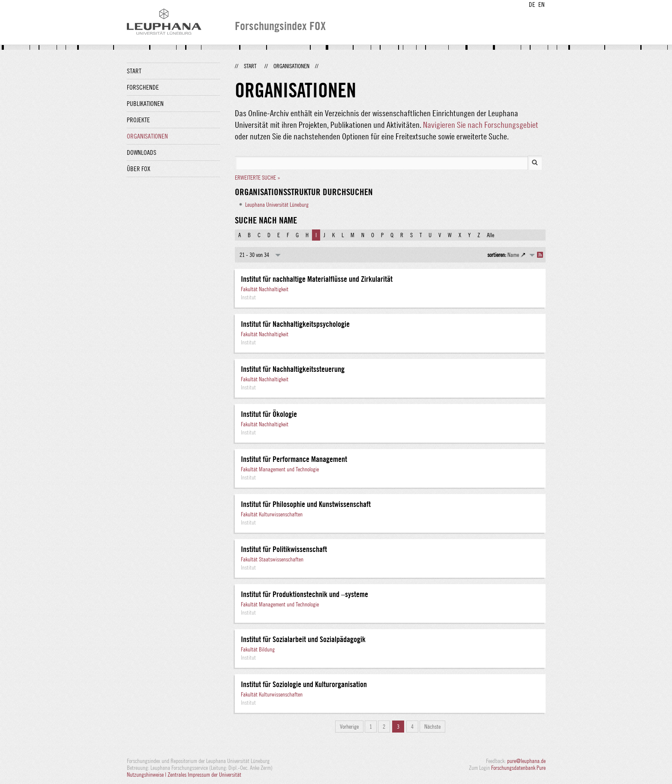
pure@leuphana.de (526, 761)
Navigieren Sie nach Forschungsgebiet (481, 125)
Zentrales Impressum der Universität (204, 775)
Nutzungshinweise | (147, 775)
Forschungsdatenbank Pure (518, 768)
